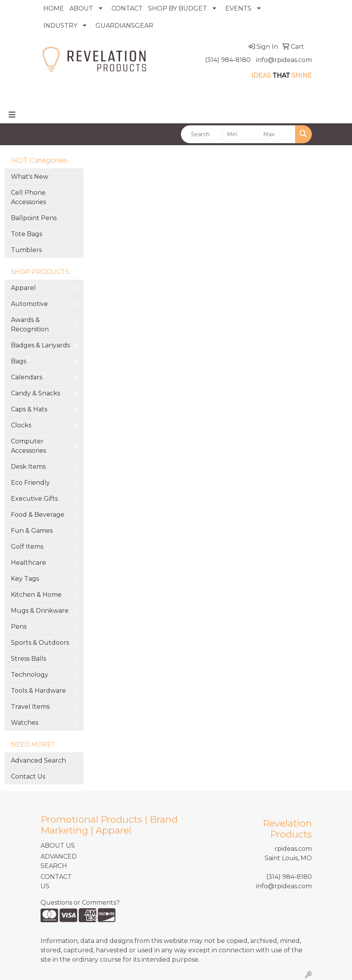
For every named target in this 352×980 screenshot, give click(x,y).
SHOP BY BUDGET (178, 8)
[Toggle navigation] (12, 115)
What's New (30, 177)
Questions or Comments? (80, 903)
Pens (19, 627)
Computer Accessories (28, 446)
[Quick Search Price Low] (241, 134)
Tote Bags (27, 234)
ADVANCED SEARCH (59, 861)
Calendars (27, 377)
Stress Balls (28, 659)
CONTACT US (56, 881)
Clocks (21, 425)
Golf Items (27, 547)
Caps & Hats (29, 409)
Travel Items (30, 707)
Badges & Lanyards (40, 345)
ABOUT (81, 8)
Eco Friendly (30, 483)
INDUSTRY (60, 26)
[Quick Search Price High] (277, 134)
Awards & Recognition (30, 325)
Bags (19, 361)
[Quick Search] (202, 134)
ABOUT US (58, 846)
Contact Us (28, 776)
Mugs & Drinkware (40, 611)
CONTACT (127, 8)
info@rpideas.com (284, 60)
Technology (30, 675)
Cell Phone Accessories (28, 197)
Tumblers (26, 250)
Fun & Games (32, 531)
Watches (25, 723)
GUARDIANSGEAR (124, 26)
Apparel (23, 288)
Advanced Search (38, 760)
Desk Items (28, 467)
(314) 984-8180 (228, 60)
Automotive (29, 304)
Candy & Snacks (35, 393)
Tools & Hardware (38, 691)
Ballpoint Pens (34, 218)
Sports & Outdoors (40, 643)
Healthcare (28, 563)
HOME (54, 8)
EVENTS (238, 8)
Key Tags (25, 579)
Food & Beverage (38, 515)
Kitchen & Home (36, 595)
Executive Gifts (34, 499)
